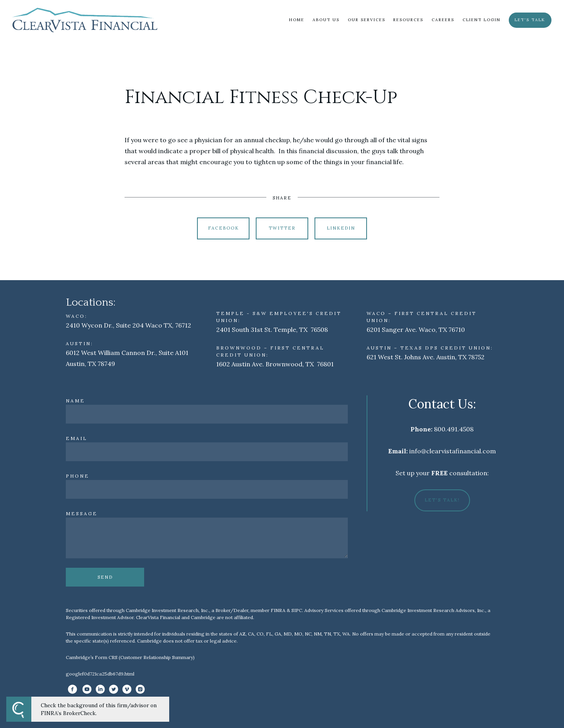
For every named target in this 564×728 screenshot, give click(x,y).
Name (75, 401)
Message (82, 513)
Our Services (367, 20)
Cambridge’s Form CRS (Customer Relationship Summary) (130, 657)
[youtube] (87, 689)
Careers (443, 20)
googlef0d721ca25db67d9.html (100, 674)
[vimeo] (127, 689)
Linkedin (341, 228)
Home (297, 20)
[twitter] (114, 689)
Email (77, 438)
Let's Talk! (442, 500)
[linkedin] (100, 689)
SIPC (297, 610)
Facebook (223, 228)
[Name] (207, 414)
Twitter (282, 228)
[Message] (207, 538)
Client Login (482, 20)
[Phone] (207, 489)
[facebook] (72, 689)
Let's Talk (530, 20)
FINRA (278, 610)
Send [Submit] (105, 577)
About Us (326, 20)
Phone (78, 476)
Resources (408, 20)
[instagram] (140, 689)
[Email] (207, 452)
